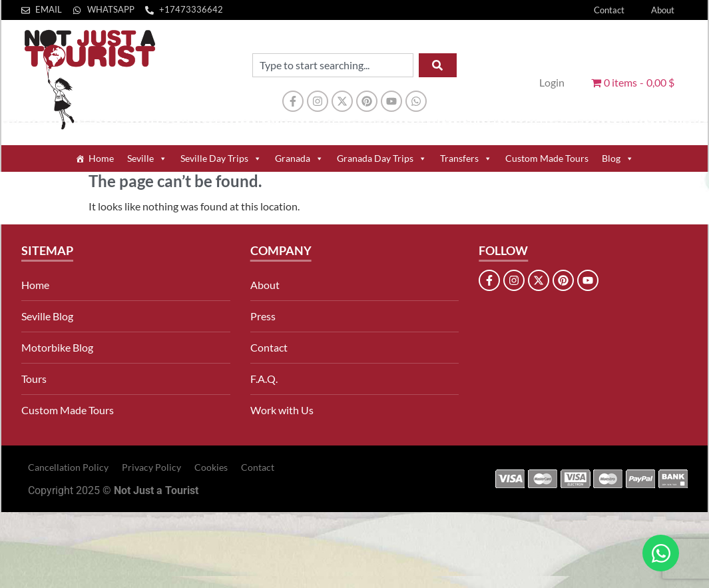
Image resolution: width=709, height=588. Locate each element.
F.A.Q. (264, 379)
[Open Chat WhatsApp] (661, 553)
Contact (609, 10)
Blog (618, 158)
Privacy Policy (151, 467)
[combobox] (333, 65)
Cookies (211, 467)
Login (552, 82)
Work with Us (282, 410)
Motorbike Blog (57, 347)
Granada (299, 158)
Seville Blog (47, 316)
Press (263, 316)
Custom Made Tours (547, 158)
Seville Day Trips (221, 158)
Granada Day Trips (382, 158)
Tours (34, 379)
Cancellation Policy (68, 467)
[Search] (438, 65)
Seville (147, 158)
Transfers (466, 158)
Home (101, 158)
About (663, 10)
